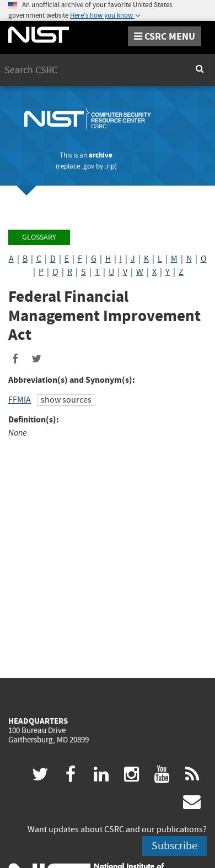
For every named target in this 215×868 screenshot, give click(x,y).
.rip (110, 166)
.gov (88, 166)
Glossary (39, 237)
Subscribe (174, 846)
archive (101, 155)
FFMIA (20, 400)
